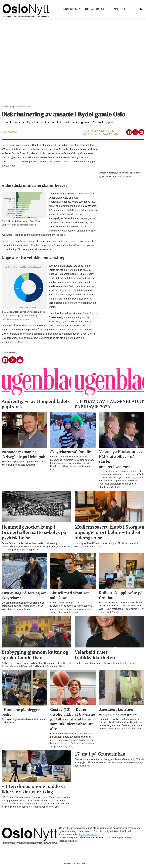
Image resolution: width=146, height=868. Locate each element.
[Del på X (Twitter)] (135, 132)
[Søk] (141, 9)
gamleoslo (10, 352)
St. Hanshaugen (96, 9)
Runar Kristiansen (88, 834)
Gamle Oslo (119, 9)
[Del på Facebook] (129, 132)
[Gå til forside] (26, 9)
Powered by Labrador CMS (73, 864)
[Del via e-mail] (141, 132)
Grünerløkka (71, 9)
